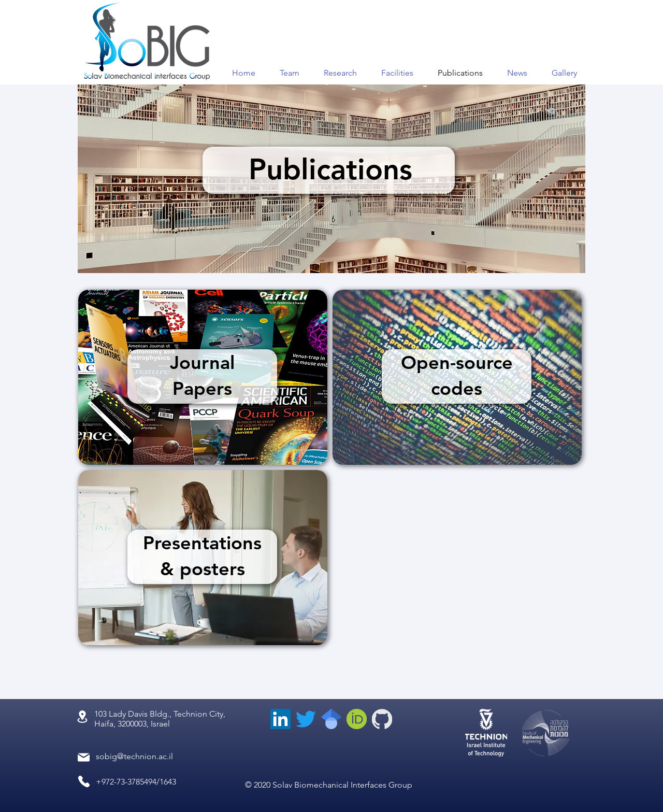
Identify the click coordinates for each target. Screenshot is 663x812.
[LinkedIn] (280, 719)
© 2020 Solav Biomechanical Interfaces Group (329, 785)
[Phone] (84, 781)
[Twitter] (306, 719)
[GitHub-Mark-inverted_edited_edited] (382, 719)
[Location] (82, 717)
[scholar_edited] (331, 719)
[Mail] (84, 757)
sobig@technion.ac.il (134, 756)
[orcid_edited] (357, 719)
